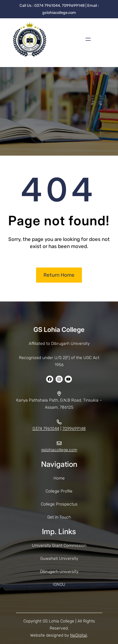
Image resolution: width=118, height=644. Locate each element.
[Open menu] (88, 39)
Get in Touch (59, 517)
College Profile (59, 491)
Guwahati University (59, 559)
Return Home (59, 275)
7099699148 (74, 429)
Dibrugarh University (59, 572)
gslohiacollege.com (59, 450)
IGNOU (59, 585)
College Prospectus (59, 504)
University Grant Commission (59, 546)
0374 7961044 (46, 429)
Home (59, 478)
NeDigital (79, 635)
